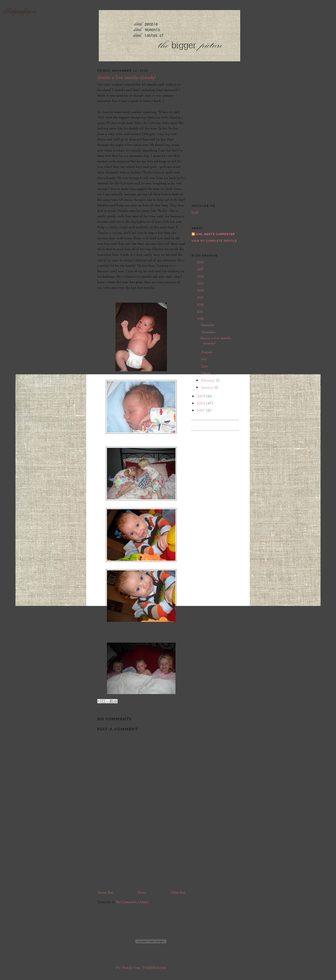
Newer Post (105, 893)
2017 (201, 269)
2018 (201, 262)
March (206, 373)
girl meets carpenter (215, 234)
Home (142, 893)
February (208, 381)
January (208, 388)
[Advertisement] (141, 858)
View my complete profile (214, 241)
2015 (201, 284)
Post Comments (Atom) (133, 902)
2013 (201, 298)
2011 (200, 312)
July (205, 359)
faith (195, 213)
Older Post (178, 893)
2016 (201, 276)
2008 (202, 403)
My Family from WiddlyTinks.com (141, 968)
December (208, 325)
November (209, 332)
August (207, 352)
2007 (201, 411)
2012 (201, 305)
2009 (202, 396)
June (205, 366)
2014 (201, 291)
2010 (201, 319)
